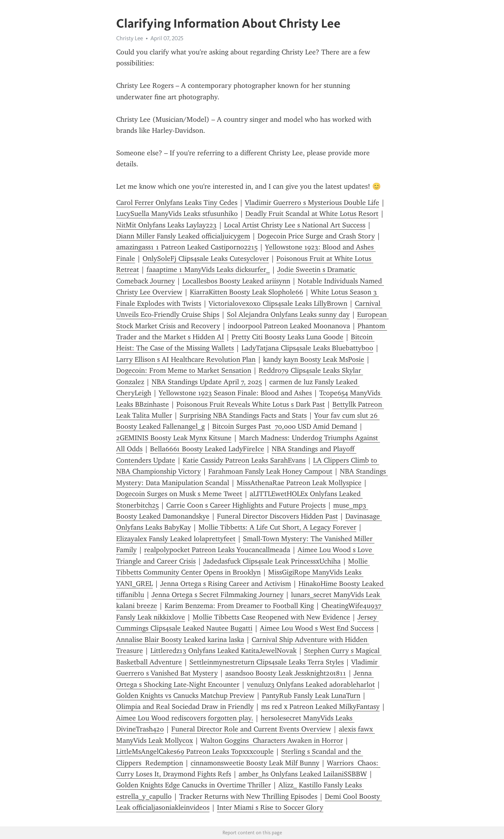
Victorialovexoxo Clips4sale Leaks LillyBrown (278, 303)
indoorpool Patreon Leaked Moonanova (289, 326)
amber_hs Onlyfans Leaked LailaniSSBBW (303, 774)
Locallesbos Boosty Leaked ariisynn (236, 281)
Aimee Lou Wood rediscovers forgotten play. (185, 718)
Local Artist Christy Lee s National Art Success (295, 225)
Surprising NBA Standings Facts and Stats (243, 415)
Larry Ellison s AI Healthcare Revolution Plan (186, 359)
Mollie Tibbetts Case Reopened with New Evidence (271, 617)
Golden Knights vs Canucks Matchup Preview (185, 696)
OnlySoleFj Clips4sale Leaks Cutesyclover (206, 259)
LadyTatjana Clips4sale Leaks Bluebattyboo (307, 348)
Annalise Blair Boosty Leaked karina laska (180, 640)
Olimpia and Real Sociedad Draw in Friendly (185, 707)
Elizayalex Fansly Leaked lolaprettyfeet (176, 539)
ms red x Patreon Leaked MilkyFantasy (320, 707)
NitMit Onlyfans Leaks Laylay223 (166, 225)
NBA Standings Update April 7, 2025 (207, 382)
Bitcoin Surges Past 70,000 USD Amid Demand (285, 426)
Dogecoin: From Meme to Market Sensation (184, 370)
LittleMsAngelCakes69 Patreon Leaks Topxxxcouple (195, 752)
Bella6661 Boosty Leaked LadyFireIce (207, 449)
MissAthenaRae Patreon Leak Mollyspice (299, 483)
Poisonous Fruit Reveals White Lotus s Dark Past (251, 404)
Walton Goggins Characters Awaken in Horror (272, 740)
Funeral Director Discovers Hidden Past (277, 516)
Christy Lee (130, 38)
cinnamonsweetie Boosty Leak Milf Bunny (255, 763)
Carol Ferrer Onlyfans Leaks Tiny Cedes (177, 203)
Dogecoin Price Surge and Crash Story (316, 236)
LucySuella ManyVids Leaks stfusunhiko (177, 214)
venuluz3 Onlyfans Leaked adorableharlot (311, 685)
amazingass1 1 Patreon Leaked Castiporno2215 (187, 247)
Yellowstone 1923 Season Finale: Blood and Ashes (235, 393)
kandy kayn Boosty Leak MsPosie (314, 359)
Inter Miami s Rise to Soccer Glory (270, 807)
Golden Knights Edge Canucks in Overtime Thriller (194, 785)
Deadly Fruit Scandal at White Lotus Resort (312, 214)
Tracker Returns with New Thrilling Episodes (248, 796)
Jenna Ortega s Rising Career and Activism (226, 584)
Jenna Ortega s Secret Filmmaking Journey (218, 595)
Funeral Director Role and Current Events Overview (251, 729)
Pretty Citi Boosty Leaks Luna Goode (287, 337)
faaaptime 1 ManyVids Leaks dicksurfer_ (208, 270)
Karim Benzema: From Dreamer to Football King (239, 606)
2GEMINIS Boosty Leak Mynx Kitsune (174, 438)
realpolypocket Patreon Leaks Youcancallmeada (217, 550)
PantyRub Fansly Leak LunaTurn (311, 696)
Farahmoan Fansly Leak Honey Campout (270, 471)
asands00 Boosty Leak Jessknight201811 (286, 673)
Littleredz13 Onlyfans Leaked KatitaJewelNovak (223, 651)
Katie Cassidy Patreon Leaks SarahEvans (244, 460)
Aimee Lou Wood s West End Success (317, 628)
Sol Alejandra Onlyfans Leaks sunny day (288, 314)
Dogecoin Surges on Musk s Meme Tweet (179, 494)
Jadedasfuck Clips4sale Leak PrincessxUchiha (272, 561)
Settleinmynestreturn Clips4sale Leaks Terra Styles (267, 662)
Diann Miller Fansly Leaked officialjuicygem (183, 236)
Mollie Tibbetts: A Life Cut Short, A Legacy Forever (277, 527)
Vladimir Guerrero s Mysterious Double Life (312, 203)
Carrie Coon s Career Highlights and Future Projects (246, 505)
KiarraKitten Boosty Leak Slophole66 (246, 292)
